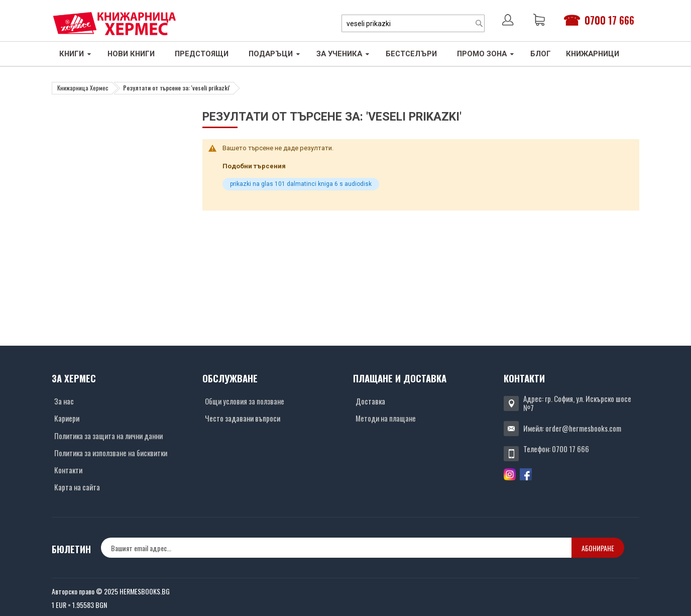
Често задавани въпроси (243, 418)
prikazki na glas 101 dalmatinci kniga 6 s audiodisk (301, 184)
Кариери (67, 418)
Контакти (68, 470)
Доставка (370, 401)
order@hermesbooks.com (583, 428)
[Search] (479, 23)
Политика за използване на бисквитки (111, 453)
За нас (64, 401)
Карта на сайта (77, 487)
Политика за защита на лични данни (108, 436)
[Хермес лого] (114, 23)
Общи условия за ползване (245, 401)
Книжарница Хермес (83, 88)
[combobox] (413, 23)
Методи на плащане (386, 418)
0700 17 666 (609, 20)
